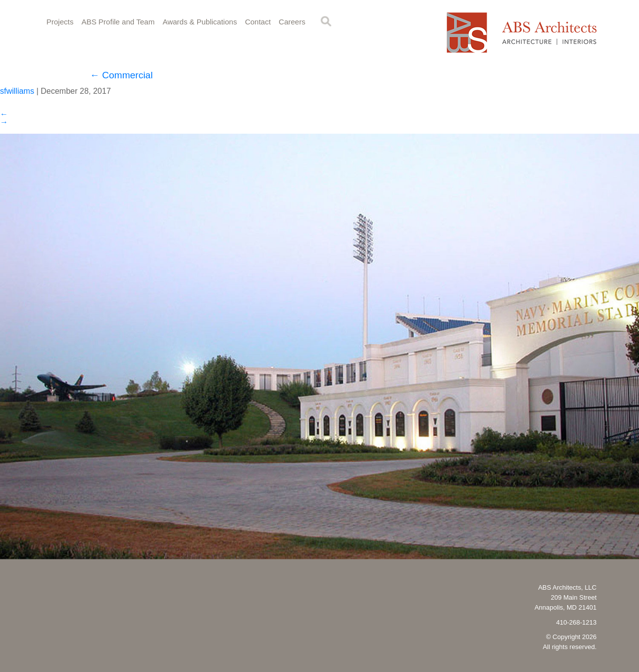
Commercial (121, 75)
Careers (292, 22)
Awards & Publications (200, 22)
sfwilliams (17, 91)
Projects (60, 22)
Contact (258, 22)
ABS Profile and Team (118, 22)
